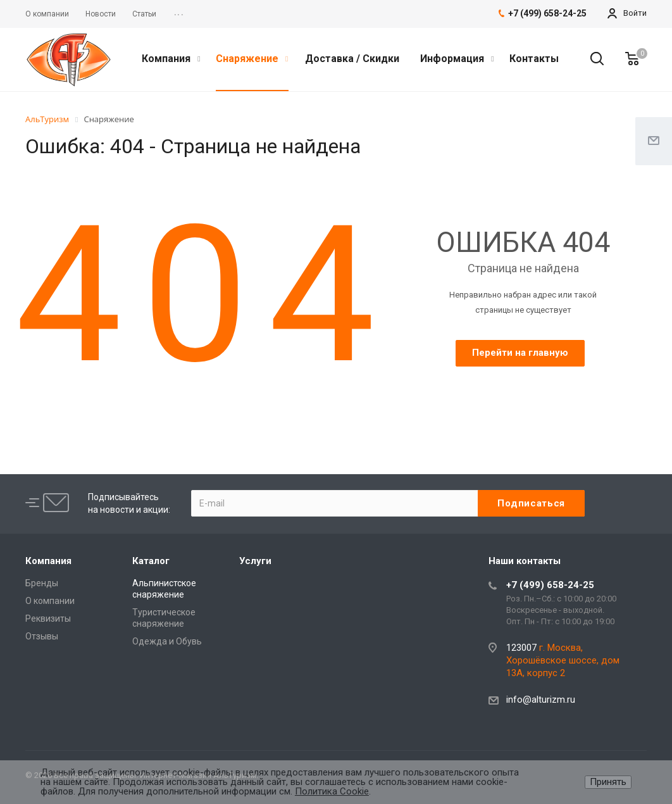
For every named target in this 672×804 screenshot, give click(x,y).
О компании (50, 601)
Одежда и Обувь (167, 641)
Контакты (534, 59)
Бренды (42, 583)
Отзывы (42, 636)
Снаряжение (252, 59)
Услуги (255, 561)
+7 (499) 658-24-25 (550, 585)
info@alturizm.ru (541, 700)
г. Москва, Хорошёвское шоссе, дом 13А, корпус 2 (563, 660)
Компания (171, 59)
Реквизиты (48, 619)
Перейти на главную (520, 353)
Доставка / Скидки (352, 59)
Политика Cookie (332, 791)
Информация (457, 59)
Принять (608, 782)
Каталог (151, 561)
